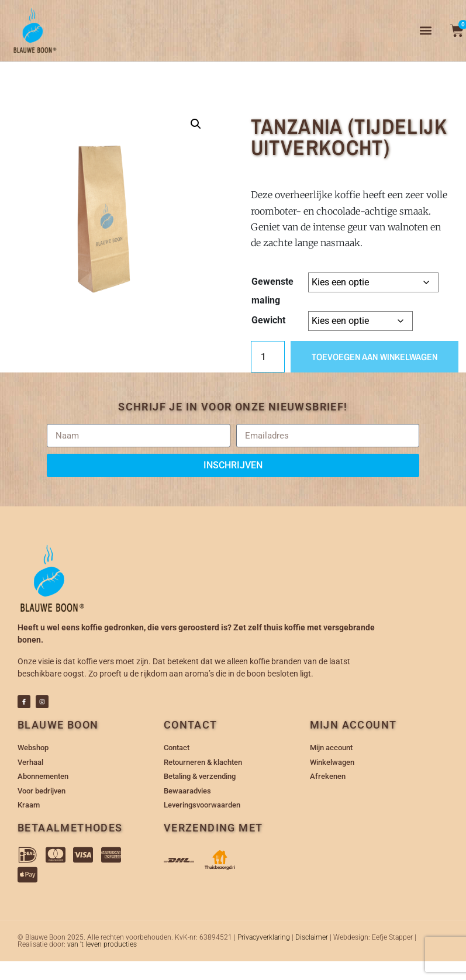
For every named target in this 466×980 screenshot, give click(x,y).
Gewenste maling (272, 291)
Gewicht (268, 320)
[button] (426, 31)
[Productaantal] (268, 357)
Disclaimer (312, 937)
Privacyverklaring (264, 937)
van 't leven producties (102, 944)
